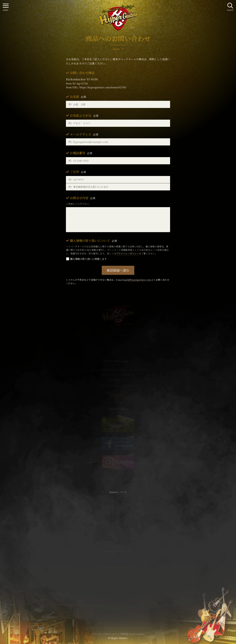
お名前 (78, 97)
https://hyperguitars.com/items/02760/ (103, 87)
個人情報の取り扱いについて (93, 241)
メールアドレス (84, 134)
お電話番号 (81, 153)
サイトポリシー (118, 547)
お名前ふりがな (84, 115)
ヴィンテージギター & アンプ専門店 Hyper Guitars (118, 634)
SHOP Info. (118, 395)
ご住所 (78, 172)
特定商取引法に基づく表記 (118, 551)
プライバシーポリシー (128, 253)
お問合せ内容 (83, 198)
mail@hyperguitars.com (137, 280)
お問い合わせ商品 (82, 73)
